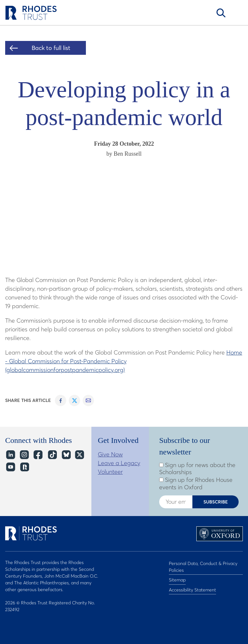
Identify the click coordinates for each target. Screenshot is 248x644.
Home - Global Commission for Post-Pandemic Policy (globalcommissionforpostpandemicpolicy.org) (124, 361)
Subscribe (216, 502)
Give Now (110, 454)
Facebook (38, 455)
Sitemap (177, 578)
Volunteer (110, 472)
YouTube (10, 467)
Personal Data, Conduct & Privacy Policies (203, 566)
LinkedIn (10, 455)
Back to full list (51, 48)
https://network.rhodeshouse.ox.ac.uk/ (24, 467)
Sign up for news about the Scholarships (197, 469)
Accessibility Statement (192, 586)
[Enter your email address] (176, 502)
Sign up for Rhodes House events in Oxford (196, 484)
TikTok (52, 455)
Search (221, 13)
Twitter (80, 455)
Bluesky (66, 455)
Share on (61, 400)
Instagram (24, 455)
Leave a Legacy (119, 463)
